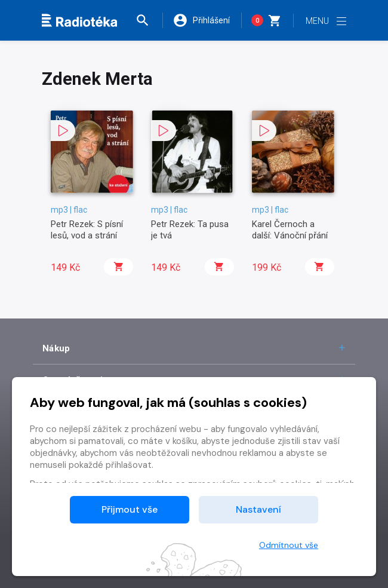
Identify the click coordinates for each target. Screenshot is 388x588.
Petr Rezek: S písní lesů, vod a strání (87, 229)
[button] (149, 20)
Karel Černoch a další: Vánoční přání (290, 229)
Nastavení (258, 509)
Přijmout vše (130, 509)
